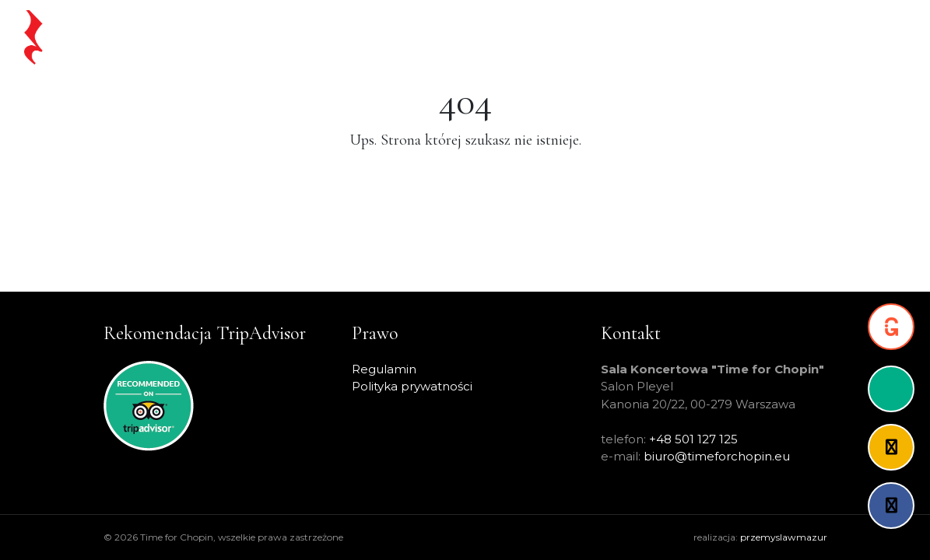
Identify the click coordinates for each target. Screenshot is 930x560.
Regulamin (384, 369)
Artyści (649, 37)
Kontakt (867, 37)
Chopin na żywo (404, 37)
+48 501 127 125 (693, 439)
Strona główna (297, 37)
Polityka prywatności (412, 386)
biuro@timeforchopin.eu (717, 456)
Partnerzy (798, 37)
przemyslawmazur (784, 537)
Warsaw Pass (575, 37)
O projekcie (718, 37)
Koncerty (494, 37)
